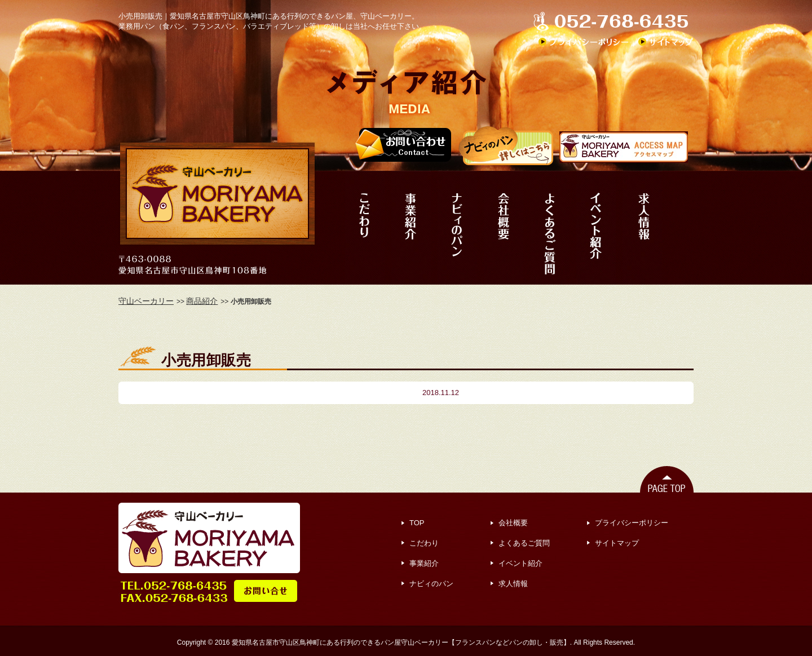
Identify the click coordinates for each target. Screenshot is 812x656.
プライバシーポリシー (632, 523)
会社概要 (513, 523)
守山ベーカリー (146, 301)
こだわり (424, 543)
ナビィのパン (431, 584)
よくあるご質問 (524, 543)
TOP (417, 523)
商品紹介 (202, 301)
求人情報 (513, 584)
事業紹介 (424, 563)
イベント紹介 (520, 563)
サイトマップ (617, 543)
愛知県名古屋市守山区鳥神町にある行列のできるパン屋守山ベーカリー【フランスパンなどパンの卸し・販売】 (401, 642)
